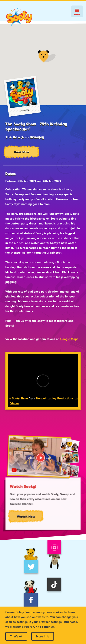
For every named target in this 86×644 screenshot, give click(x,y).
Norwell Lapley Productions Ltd (57, 398)
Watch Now (27, 517)
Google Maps (69, 339)
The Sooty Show (17, 398)
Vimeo (15, 403)
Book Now (21, 152)
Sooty (19, 17)
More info (43, 636)
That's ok (16, 636)
